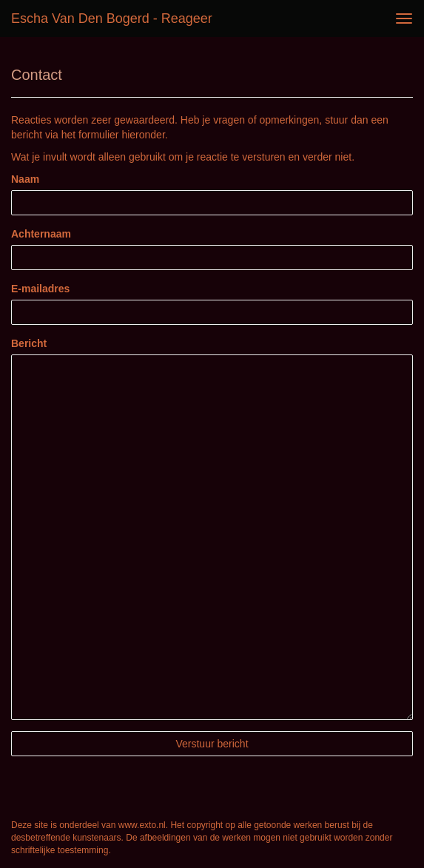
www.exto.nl (142, 825)
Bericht (29, 343)
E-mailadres (40, 289)
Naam (25, 179)
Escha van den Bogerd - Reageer (112, 18)
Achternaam (41, 234)
